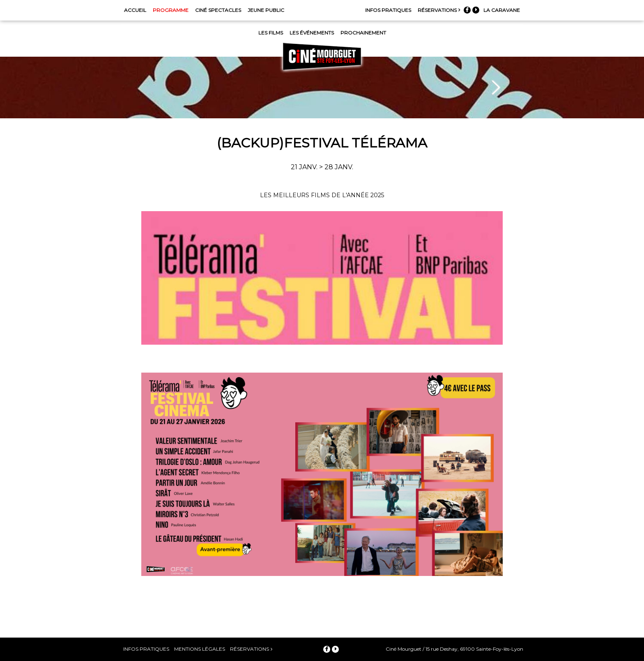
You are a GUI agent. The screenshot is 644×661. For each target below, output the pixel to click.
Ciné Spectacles (218, 10)
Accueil (135, 10)
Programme (171, 10)
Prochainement (363, 33)
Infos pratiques (388, 10)
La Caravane (502, 10)
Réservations (437, 10)
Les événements (312, 33)
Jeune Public (266, 10)
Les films (271, 33)
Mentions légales (200, 649)
